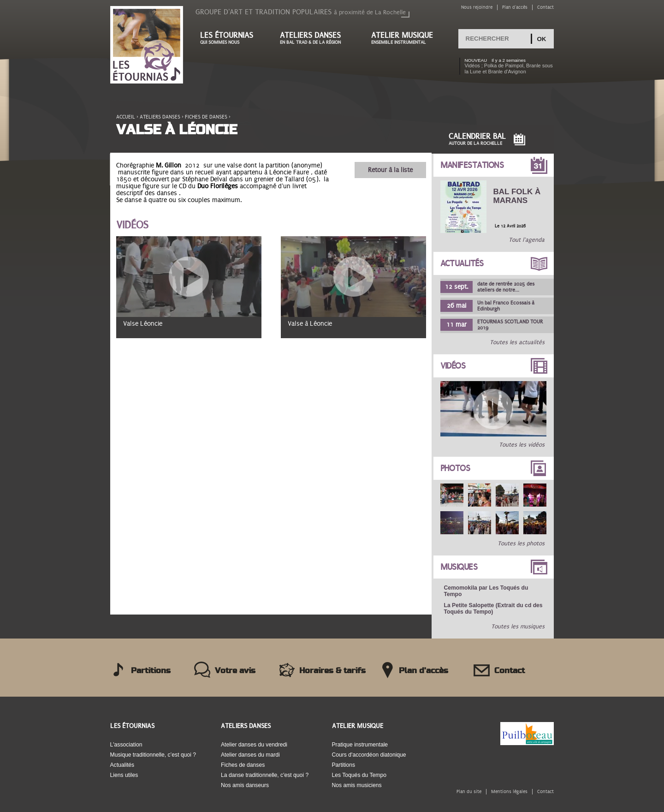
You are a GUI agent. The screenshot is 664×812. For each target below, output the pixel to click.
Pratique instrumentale (360, 745)
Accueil (126, 117)
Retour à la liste (390, 170)
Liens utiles (124, 775)
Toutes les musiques (518, 627)
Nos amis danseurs (245, 785)
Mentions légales (509, 791)
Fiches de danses (206, 117)
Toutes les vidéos (522, 445)
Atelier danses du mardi (250, 755)
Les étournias (231, 38)
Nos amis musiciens (357, 785)
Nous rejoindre (477, 7)
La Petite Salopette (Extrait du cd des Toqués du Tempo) (493, 609)
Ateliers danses (316, 38)
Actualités (462, 263)
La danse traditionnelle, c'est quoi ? (265, 775)
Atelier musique (407, 38)
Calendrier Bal (477, 139)
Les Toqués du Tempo (359, 775)
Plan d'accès (515, 7)
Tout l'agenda (527, 240)
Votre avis (235, 671)
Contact (545, 7)
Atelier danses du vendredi (254, 745)
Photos (455, 468)
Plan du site (469, 791)
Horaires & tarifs (332, 671)
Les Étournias (132, 726)
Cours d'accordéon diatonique (369, 755)
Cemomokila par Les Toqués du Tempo (486, 591)
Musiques (459, 567)
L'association (126, 745)
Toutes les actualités (517, 342)
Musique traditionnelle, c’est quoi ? (153, 755)
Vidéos (453, 366)
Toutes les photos (521, 543)
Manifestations (472, 165)
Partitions (151, 671)
